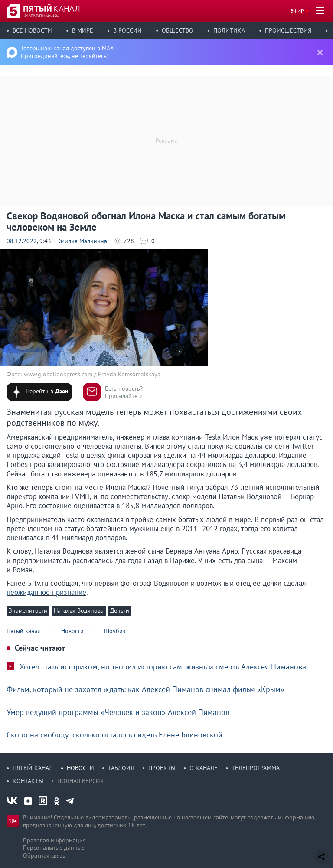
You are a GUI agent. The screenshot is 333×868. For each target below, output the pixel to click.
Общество (178, 30)
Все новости (32, 30)
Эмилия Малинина (82, 241)
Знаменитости (28, 610)
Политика (229, 30)
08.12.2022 (22, 241)
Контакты (28, 781)
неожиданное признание (46, 592)
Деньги (120, 610)
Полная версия (80, 781)
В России (127, 30)
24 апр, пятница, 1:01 (41, 16)
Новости (80, 768)
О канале (204, 768)
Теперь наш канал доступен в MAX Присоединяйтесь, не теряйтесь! (67, 52)
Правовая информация (54, 840)
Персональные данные (54, 848)
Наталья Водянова (79, 610)
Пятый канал (33, 768)
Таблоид (121, 768)
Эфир (297, 11)
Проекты (162, 768)
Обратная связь (44, 855)
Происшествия (288, 30)
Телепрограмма (256, 768)
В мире (83, 30)
